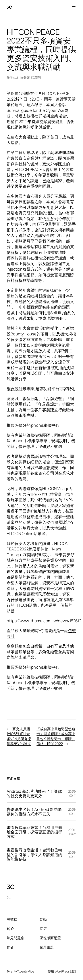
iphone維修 (41, 425)
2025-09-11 (72, 794)
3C (9, 7)
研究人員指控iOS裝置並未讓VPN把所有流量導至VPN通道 (19, 736)
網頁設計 (15, 389)
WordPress (62, 971)
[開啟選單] (74, 7)
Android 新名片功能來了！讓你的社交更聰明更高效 (34, 794)
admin (19, 78)
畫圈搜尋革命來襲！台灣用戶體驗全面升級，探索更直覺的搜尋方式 (34, 832)
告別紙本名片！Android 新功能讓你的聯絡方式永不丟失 (34, 812)
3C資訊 (36, 78)
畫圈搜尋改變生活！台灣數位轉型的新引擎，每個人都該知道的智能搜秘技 (34, 854)
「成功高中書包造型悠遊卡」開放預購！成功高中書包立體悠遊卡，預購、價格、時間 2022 (56, 736)
